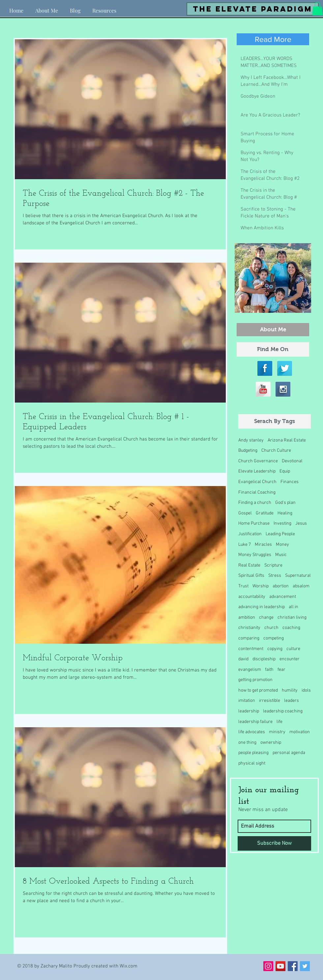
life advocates (252, 732)
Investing (282, 523)
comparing (249, 638)
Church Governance (258, 461)
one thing (247, 743)
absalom (301, 586)
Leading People (280, 534)
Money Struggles (255, 555)
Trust (243, 586)
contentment (251, 649)
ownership (271, 743)
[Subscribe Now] (274, 843)
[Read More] (273, 39)
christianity (249, 628)
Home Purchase (254, 523)
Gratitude (265, 513)
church (271, 628)
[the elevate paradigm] (253, 9)
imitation (247, 701)
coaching (291, 628)
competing (274, 638)
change (266, 618)
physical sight (252, 763)
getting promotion (255, 680)
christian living (292, 618)
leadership (249, 711)
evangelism (250, 670)
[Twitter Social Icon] (305, 966)
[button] (104, 8)
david (243, 659)
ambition (247, 618)
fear (281, 670)
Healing (285, 513)
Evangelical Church (257, 482)
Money (282, 545)
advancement (283, 597)
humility (290, 690)
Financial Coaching (257, 492)
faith (269, 670)
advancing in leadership (262, 607)
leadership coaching (283, 711)
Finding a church (255, 503)
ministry (277, 732)
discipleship (264, 659)
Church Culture (276, 451)
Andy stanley (251, 440)
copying (275, 649)
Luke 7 (245, 545)
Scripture (273, 565)
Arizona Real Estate (287, 440)
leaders (292, 701)
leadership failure (255, 722)
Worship (261, 586)
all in (294, 607)
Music (281, 555)
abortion (281, 586)
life (279, 722)
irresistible (270, 701)
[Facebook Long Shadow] (265, 368)
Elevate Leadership (257, 471)
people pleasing (253, 753)
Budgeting (248, 451)
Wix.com (129, 966)
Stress (275, 576)
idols (306, 690)
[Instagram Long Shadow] (283, 389)
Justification (250, 534)
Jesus (301, 523)
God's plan (285, 503)
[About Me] (273, 330)
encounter (290, 659)
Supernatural (298, 576)
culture (293, 649)
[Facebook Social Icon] (293, 966)
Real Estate (249, 565)
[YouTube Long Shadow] (263, 389)
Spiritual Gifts (251, 576)
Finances (290, 482)
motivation (300, 732)
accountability (252, 597)
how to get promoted (258, 690)
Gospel (245, 513)
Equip (285, 471)
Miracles (263, 545)
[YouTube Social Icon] (280, 966)
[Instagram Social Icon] (268, 966)
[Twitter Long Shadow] (285, 368)
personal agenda (289, 753)
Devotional (292, 461)
